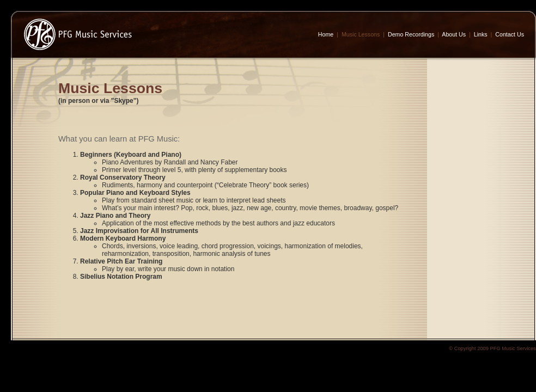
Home (326, 34)
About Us (454, 34)
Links (481, 34)
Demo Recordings (411, 34)
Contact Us (510, 34)
